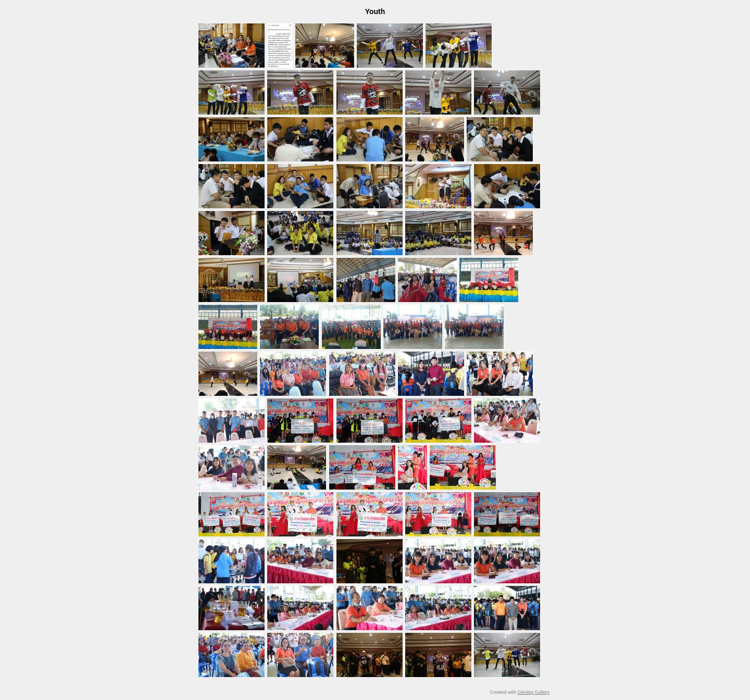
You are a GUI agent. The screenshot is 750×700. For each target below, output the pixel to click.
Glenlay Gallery (533, 692)
